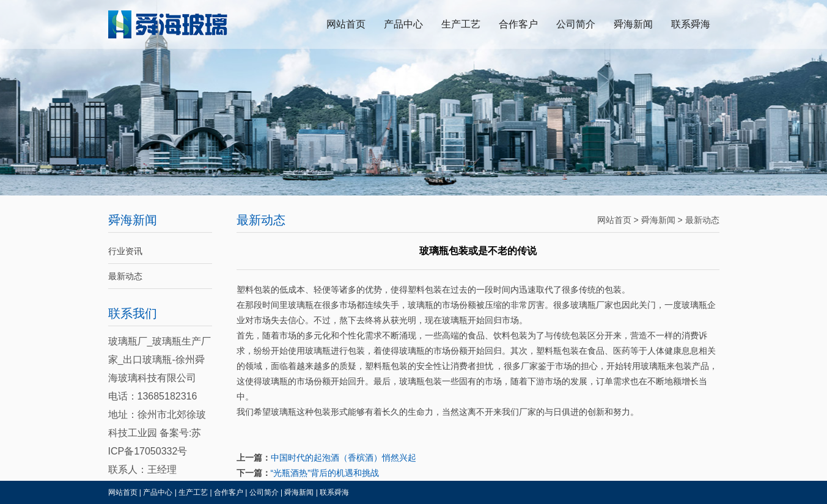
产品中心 (403, 24)
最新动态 (125, 276)
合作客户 (518, 24)
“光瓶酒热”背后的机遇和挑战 (325, 473)
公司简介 (576, 24)
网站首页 (346, 24)
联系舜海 (691, 24)
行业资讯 (125, 251)
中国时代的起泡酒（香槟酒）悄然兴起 (344, 458)
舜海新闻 (633, 24)
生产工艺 (461, 24)
